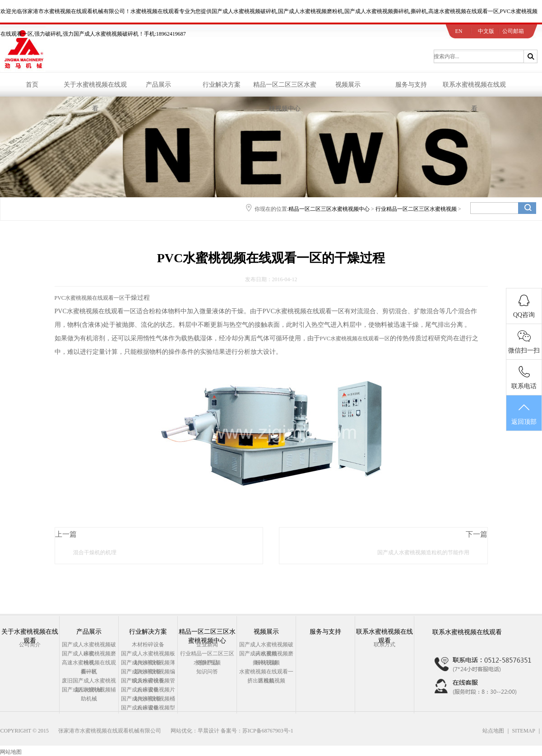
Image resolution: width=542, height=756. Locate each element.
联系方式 (384, 645)
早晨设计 (208, 731)
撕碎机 (89, 672)
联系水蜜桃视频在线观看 (474, 89)
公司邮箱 (513, 31)
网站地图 (11, 752)
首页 (32, 85)
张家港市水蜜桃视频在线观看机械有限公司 (110, 731)
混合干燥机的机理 (95, 552)
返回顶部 (524, 413)
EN (459, 31)
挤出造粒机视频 (266, 681)
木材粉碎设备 (148, 645)
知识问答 (207, 672)
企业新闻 (207, 645)
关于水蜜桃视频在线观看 (95, 89)
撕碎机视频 (266, 663)
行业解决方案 (222, 85)
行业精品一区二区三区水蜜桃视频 (416, 209)
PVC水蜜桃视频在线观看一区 (90, 298)
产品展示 (158, 85)
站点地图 (493, 731)
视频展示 (348, 85)
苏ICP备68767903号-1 (268, 731)
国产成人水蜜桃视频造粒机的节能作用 (423, 552)
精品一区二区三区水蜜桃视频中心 (285, 89)
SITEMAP (524, 731)
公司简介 (30, 645)
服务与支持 (411, 85)
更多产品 (207, 663)
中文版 (486, 31)
